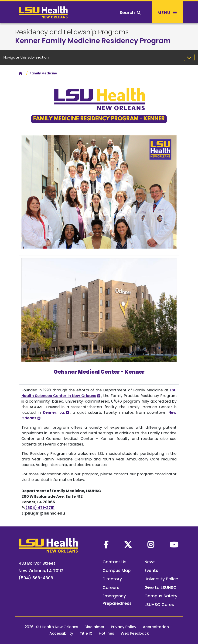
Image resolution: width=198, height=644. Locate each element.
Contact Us (114, 562)
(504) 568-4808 (36, 578)
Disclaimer (94, 627)
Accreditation (156, 627)
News (150, 562)
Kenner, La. (54, 413)
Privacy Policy (124, 627)
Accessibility (61, 633)
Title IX (86, 633)
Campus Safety (161, 596)
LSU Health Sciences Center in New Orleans (99, 393)
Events (151, 570)
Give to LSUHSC (160, 587)
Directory (112, 579)
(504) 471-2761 (40, 508)
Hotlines (106, 633)
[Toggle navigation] (189, 57)
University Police (161, 579)
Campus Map (117, 570)
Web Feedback (135, 633)
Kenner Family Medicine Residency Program (93, 41)
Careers (111, 587)
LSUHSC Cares (159, 604)
